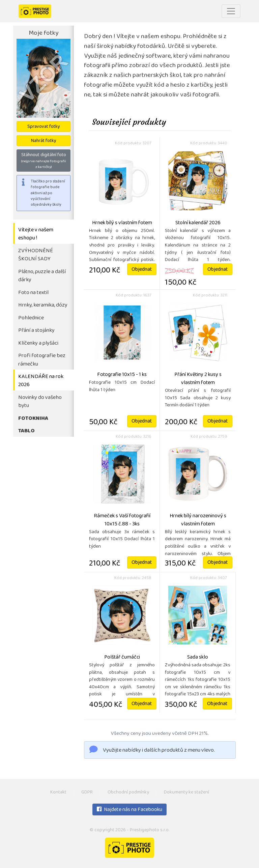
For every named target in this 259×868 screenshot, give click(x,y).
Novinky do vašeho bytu (40, 402)
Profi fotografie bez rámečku (42, 360)
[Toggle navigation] (231, 11)
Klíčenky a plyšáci (38, 343)
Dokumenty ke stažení (186, 793)
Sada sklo (198, 658)
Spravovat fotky (44, 127)
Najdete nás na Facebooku (129, 810)
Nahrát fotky (44, 141)
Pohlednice (31, 318)
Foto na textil (33, 293)
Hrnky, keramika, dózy (43, 305)
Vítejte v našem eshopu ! (36, 234)
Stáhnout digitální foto (44, 161)
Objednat (142, 270)
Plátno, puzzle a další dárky (42, 276)
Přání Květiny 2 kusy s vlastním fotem (198, 379)
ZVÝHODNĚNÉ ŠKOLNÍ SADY (36, 255)
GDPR (87, 793)
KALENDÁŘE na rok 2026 (41, 381)
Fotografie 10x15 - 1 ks (122, 375)
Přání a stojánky (36, 331)
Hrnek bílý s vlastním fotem (122, 223)
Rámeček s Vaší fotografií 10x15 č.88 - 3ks (122, 520)
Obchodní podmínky (128, 793)
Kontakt (58, 793)
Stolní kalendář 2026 (198, 223)
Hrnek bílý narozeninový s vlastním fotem (198, 520)
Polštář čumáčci (122, 658)
